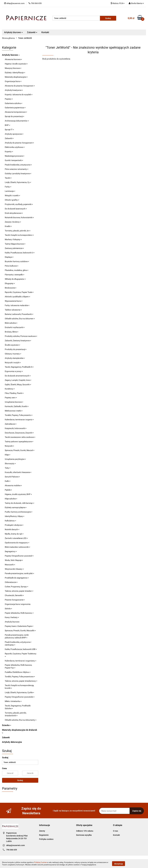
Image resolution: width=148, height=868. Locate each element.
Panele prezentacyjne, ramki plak (19, 573)
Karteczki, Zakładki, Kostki (17, 406)
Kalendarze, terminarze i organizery (21, 661)
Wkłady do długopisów (15, 279)
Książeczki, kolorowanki (16, 428)
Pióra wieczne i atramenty (17, 169)
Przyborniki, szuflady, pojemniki (19, 204)
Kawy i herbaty (12, 617)
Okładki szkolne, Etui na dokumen (20, 319)
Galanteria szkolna (14, 103)
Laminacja (10, 191)
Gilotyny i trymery (13, 354)
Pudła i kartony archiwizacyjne (19, 512)
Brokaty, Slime (12, 332)
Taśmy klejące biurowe (15, 244)
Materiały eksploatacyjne (16, 77)
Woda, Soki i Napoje (14, 560)
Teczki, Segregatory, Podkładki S (19, 367)
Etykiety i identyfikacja (15, 73)
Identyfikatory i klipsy (15, 516)
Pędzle (8, 490)
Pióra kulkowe (12, 266)
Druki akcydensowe (14, 213)
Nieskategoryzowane (15, 156)
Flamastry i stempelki (15, 275)
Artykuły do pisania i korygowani (19, 143)
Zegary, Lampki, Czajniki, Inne (18, 380)
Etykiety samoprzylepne (16, 507)
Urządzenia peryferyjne (15, 459)
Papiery (9, 99)
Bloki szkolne (11, 323)
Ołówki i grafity (12, 200)
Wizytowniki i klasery (14, 569)
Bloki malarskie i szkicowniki (17, 547)
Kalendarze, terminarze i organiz (19, 420)
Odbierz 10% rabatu (85, 831)
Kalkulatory (10, 521)
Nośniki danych (12, 529)
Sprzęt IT (9, 130)
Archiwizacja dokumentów (17, 121)
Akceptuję (119, 864)
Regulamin (44, 835)
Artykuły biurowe (13, 32)
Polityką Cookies (40, 862)
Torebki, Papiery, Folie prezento (19, 415)
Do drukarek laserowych (16, 209)
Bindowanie (11, 288)
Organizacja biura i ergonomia (18, 604)
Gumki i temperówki (14, 160)
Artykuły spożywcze (14, 134)
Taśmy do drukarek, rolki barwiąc (20, 503)
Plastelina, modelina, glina (17, 270)
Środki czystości (12, 345)
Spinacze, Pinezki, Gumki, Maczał (20, 450)
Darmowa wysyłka (84, 835)
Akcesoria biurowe (13, 59)
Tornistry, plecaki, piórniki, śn (18, 231)
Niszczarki (10, 565)
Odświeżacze (11, 582)
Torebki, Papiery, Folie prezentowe (20, 677)
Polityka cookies (46, 839)
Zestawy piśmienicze (14, 248)
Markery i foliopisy (13, 239)
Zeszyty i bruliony (13, 222)
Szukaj (20, 780)
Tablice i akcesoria (13, 310)
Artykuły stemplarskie (15, 358)
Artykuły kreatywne (14, 90)
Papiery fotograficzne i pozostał (19, 556)
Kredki (8, 226)
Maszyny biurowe (13, 68)
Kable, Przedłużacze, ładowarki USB (21, 649)
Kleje (8, 455)
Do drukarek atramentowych (18, 376)
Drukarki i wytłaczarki (15, 327)
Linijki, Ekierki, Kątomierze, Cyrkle (19, 692)
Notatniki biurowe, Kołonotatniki (19, 217)
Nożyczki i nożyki (13, 363)
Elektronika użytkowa (15, 147)
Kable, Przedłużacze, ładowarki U (20, 253)
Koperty (9, 152)
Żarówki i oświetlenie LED (16, 538)
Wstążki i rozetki (12, 195)
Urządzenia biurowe (14, 402)
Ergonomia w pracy (14, 371)
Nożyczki (9, 446)
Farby (8, 187)
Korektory (10, 389)
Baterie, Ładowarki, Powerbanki (19, 314)
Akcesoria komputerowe (16, 112)
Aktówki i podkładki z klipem (17, 297)
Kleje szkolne (11, 499)
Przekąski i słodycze (14, 525)
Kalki (8, 481)
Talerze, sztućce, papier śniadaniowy (21, 681)
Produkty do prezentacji (16, 349)
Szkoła (8, 609)
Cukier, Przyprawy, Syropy (17, 587)
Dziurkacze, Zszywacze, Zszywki (19, 433)
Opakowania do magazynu (17, 543)
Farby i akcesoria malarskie (17, 305)
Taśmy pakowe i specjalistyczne (19, 441)
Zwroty (42, 831)
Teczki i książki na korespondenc (19, 235)
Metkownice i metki (14, 411)
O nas (116, 831)
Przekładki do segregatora (17, 578)
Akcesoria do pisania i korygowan (20, 86)
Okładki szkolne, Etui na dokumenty (21, 720)
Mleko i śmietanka (13, 701)
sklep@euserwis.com (15, 845)
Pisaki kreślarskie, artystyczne (18, 165)
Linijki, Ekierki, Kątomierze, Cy (18, 182)
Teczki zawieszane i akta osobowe (20, 437)
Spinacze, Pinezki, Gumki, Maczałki (20, 630)
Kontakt (45, 32)
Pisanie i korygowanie (15, 600)
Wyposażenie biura (14, 301)
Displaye (9, 257)
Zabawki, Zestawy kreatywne (18, 341)
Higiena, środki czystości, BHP (18, 494)
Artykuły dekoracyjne (12, 742)
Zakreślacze (11, 424)
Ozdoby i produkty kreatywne (18, 173)
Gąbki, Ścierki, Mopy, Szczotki (18, 384)
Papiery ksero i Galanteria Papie (19, 626)
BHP (8, 125)
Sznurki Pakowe (12, 477)
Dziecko (7, 725)
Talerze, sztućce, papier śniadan (19, 591)
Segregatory (11, 551)
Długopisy (10, 283)
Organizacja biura (13, 81)
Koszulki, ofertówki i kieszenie (18, 472)
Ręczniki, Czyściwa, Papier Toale (19, 292)
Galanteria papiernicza (15, 108)
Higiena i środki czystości (16, 64)
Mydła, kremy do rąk (14, 534)
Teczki (8, 178)
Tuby (8, 468)
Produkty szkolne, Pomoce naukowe (21, 336)
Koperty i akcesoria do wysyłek (19, 95)
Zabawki (32, 32)
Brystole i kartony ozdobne (17, 261)
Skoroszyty (10, 463)
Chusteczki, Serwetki (14, 595)
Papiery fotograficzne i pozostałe (20, 697)
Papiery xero (11, 398)
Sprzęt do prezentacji (15, 116)
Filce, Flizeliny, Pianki (14, 393)
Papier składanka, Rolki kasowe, (19, 613)
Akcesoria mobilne (13, 485)
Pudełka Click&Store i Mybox (18, 672)
